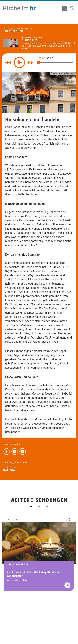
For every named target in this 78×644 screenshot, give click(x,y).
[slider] (39, 62)
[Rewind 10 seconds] (8, 63)
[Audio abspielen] (67, 588)
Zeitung (14, 170)
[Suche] (72, 8)
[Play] (19, 62)
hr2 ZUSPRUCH (13, 31)
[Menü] (65, 8)
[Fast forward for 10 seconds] (31, 63)
